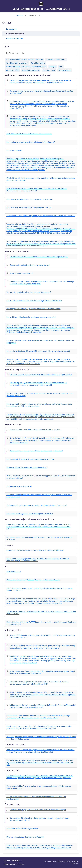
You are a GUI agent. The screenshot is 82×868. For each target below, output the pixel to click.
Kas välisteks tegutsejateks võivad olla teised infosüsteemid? (31, 142)
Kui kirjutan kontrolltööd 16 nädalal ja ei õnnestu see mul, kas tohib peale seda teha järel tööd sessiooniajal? (40, 395)
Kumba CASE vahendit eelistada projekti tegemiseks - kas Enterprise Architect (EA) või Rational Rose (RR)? (42, 636)
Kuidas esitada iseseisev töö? (21, 273)
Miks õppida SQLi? (14, 572)
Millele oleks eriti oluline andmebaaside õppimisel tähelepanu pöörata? (35, 550)
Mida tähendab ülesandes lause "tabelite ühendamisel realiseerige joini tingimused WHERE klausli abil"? (40, 589)
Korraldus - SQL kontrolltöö (17, 63)
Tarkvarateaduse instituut (14, 864)
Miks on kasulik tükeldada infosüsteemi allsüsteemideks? (29, 134)
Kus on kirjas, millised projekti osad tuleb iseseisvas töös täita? (31, 317)
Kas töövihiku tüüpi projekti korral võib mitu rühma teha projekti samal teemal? (38, 351)
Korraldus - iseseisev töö (56, 59)
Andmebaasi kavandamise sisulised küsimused (25, 59)
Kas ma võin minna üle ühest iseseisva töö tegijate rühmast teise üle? (34, 300)
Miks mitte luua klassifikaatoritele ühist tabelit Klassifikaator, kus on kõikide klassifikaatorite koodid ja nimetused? (36, 190)
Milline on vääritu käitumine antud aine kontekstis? (27, 468)
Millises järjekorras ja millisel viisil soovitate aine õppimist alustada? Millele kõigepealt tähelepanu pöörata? (41, 477)
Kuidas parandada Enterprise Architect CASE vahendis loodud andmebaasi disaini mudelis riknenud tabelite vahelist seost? (42, 672)
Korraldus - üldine (38, 63)
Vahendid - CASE (12, 70)
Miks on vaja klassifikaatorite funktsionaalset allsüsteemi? (29, 199)
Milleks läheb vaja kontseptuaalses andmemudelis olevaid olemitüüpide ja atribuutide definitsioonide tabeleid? (41, 179)
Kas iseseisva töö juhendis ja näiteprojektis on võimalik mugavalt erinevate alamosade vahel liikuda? (40, 819)
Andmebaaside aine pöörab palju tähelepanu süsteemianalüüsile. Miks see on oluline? (41, 216)
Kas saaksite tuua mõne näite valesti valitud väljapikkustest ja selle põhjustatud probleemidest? (41, 92)
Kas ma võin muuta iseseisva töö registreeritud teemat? (29, 292)
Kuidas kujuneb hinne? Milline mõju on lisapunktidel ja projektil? (35, 430)
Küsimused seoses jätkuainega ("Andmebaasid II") (26, 67)
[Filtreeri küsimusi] (41, 53)
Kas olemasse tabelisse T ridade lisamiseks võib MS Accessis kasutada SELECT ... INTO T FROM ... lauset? (41, 613)
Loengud (53, 67)
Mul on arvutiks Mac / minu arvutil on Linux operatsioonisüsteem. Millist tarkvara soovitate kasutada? (39, 787)
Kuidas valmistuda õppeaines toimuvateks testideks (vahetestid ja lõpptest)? (37, 505)
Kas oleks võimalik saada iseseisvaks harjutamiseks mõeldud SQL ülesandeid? (41, 374)
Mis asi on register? (14, 150)
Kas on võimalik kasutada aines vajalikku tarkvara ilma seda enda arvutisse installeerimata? (36, 798)
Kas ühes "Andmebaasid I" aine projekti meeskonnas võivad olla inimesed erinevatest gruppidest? (40, 341)
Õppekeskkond (65, 70)
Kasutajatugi (11, 29)
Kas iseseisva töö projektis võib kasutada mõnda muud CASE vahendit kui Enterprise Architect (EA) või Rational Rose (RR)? (39, 683)
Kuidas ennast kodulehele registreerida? (22, 829)
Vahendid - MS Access (31, 70)
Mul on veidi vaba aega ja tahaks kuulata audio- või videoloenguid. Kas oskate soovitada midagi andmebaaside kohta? (37, 560)
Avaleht (20, 15)
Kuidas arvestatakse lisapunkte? (19, 486)
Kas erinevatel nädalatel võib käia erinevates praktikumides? (30, 459)
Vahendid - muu (49, 70)
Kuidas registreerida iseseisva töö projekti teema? (30, 265)
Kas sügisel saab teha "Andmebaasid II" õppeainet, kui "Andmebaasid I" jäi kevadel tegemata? (39, 538)
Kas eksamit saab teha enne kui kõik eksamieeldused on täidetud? (36, 451)
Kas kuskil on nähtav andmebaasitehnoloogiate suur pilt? (29, 207)
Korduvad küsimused (15, 34)
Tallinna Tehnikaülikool (13, 861)
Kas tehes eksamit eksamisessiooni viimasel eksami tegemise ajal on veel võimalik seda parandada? (39, 496)
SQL (61, 67)
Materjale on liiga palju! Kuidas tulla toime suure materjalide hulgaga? (38, 810)
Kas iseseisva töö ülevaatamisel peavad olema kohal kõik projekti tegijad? (39, 257)
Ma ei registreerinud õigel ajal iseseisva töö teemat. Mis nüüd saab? (33, 309)
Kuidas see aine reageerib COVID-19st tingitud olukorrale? (30, 514)
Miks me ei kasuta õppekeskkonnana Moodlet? (25, 837)
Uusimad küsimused (14, 39)
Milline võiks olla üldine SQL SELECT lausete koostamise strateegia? (33, 580)
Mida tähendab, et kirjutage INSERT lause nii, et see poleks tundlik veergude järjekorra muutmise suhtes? (41, 623)
